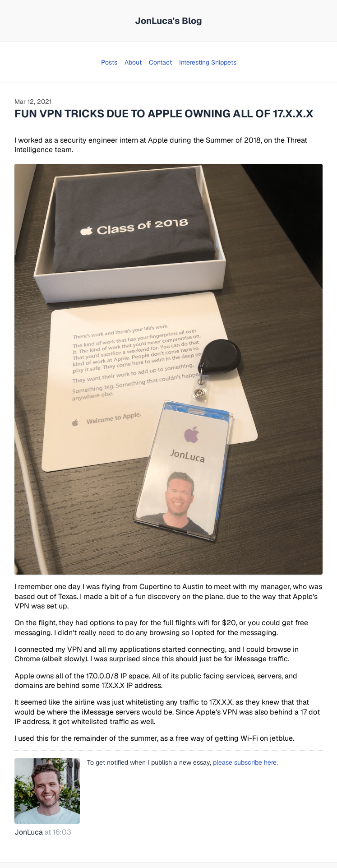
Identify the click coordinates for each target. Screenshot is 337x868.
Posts (109, 62)
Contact (160, 62)
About (133, 62)
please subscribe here (245, 762)
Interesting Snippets (208, 62)
